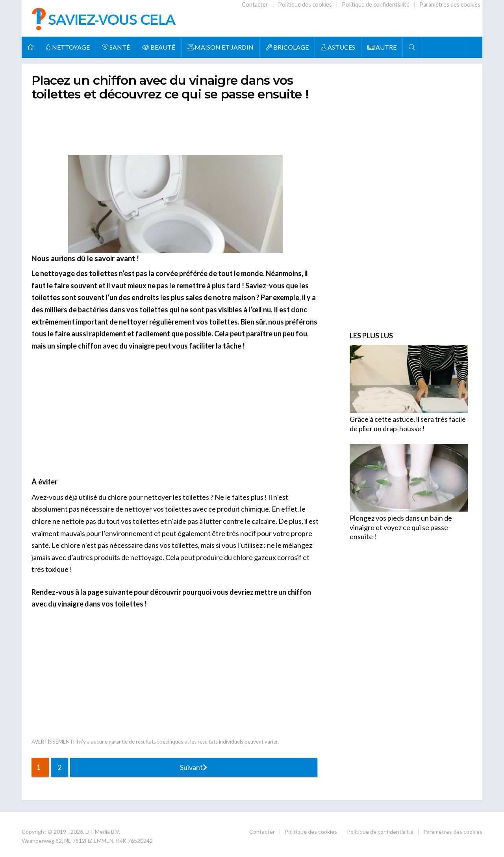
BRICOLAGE (287, 47)
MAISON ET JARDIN (220, 47)
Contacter (255, 5)
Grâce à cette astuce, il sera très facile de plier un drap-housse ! (408, 424)
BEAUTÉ (159, 47)
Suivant (194, 767)
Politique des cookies (305, 5)
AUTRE (382, 47)
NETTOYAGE (68, 47)
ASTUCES (338, 47)
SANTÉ (116, 47)
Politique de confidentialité (376, 5)
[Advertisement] (175, 126)
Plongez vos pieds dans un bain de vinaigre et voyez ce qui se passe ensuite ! (401, 527)
